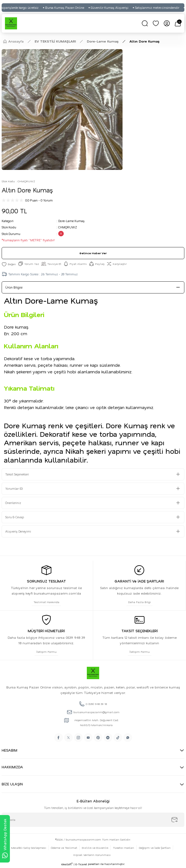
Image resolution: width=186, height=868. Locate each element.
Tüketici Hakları (123, 848)
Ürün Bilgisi (14, 287)
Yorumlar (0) (14, 488)
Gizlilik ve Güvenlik (95, 848)
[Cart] (178, 23)
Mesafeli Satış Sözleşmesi (29, 848)
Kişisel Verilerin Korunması (92, 855)
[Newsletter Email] (93, 820)
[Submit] (174, 820)
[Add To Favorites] (9, 264)
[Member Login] (167, 23)
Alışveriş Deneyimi (18, 531)
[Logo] (11, 23)
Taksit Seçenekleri (17, 474)
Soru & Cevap (15, 517)
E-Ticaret (81, 864)
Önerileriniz (13, 503)
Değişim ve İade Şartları (155, 848)
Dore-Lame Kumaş (71, 221)
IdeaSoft (67, 864)
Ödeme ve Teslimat (64, 848)
